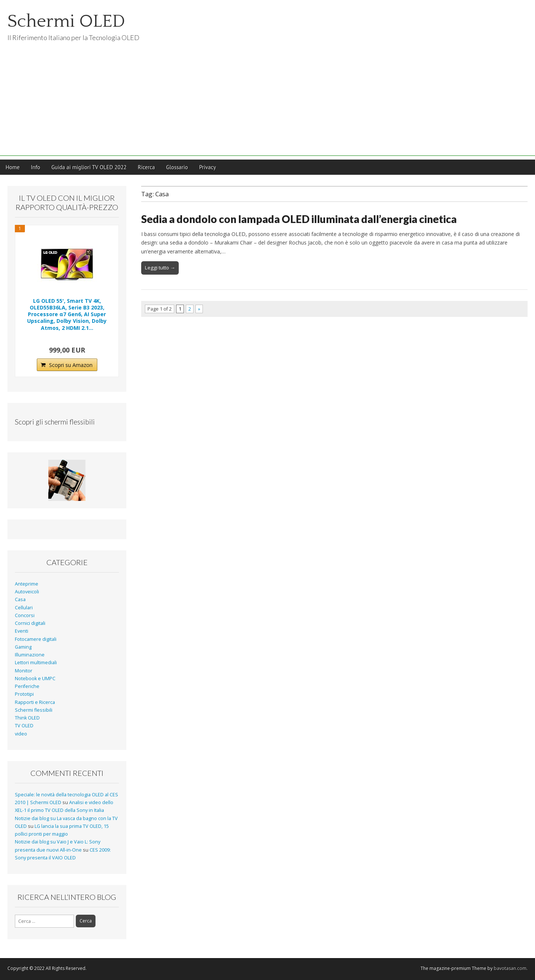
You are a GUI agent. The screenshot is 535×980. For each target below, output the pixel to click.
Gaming (23, 647)
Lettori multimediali (36, 663)
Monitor (24, 671)
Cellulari (24, 608)
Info (35, 167)
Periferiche (27, 686)
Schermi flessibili (34, 710)
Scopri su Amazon (71, 365)
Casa (20, 599)
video (21, 734)
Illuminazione (30, 655)
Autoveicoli (27, 592)
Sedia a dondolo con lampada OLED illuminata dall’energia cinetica (299, 219)
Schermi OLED (66, 21)
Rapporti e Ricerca (35, 702)
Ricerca (146, 167)
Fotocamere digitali (36, 639)
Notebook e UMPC (35, 679)
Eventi (22, 631)
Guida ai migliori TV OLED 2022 (89, 167)
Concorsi (25, 615)
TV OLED (24, 726)
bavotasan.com (510, 968)
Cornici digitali (30, 623)
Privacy (207, 167)
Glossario (177, 167)
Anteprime (27, 584)
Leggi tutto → (160, 268)
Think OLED (27, 718)
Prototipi (24, 694)
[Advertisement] (267, 104)
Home (13, 167)
